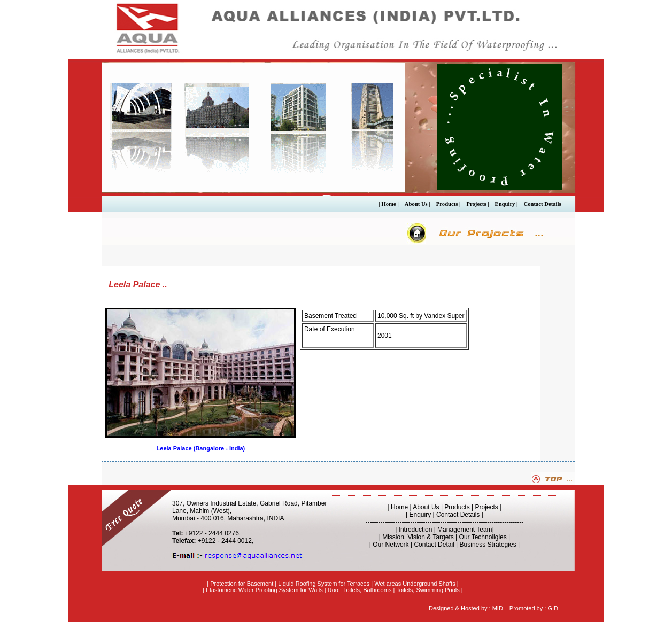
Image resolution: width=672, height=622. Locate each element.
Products (457, 507)
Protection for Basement (242, 584)
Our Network (391, 545)
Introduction (416, 530)
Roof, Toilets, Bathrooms (360, 590)
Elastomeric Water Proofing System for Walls (264, 590)
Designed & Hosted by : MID (466, 608)
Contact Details (458, 515)
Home (399, 507)
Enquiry (420, 515)
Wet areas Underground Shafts (415, 584)
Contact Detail (434, 545)
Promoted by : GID (534, 608)
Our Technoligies (483, 537)
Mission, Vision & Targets (418, 537)
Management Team (465, 530)
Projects (487, 507)
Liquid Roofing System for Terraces (324, 584)
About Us (427, 507)
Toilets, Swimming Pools (428, 590)
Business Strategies (488, 545)
